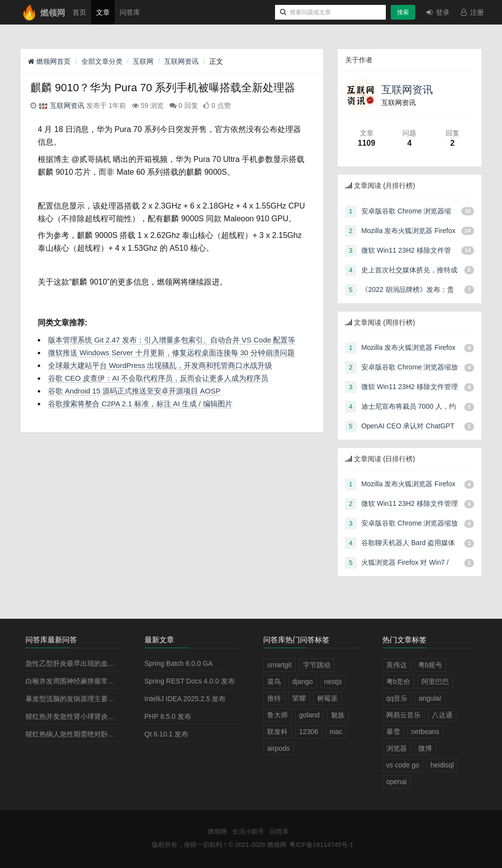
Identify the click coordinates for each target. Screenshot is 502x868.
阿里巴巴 (435, 682)
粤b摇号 (430, 665)
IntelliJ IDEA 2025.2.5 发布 (185, 699)
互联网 (143, 61)
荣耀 (299, 698)
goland (309, 715)
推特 (274, 698)
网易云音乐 (403, 715)
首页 (79, 12)
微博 (425, 748)
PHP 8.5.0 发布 (168, 716)
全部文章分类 (102, 61)
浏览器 (397, 748)
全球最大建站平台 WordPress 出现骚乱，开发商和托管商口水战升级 (160, 365)
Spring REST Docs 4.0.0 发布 (190, 681)
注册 (472, 12)
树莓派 (327, 698)
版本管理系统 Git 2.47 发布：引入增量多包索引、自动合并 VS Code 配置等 (172, 340)
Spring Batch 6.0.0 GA (179, 663)
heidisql (442, 765)
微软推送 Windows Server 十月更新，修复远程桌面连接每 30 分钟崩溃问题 (171, 353)
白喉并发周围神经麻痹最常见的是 (77, 681)
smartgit (279, 665)
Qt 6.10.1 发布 (166, 734)
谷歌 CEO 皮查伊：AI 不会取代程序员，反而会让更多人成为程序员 (158, 378)
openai (397, 782)
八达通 (442, 715)
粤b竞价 (399, 682)
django (302, 682)
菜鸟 (274, 682)
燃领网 (217, 831)
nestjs (333, 682)
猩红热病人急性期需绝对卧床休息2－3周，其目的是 (105, 734)
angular (430, 698)
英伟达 (397, 665)
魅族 (338, 715)
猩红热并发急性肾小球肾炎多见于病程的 (87, 716)
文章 (103, 12)
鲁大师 (277, 715)
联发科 (277, 732)
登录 (437, 12)
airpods (278, 748)
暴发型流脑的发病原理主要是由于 (77, 699)
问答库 (130, 12)
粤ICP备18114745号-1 (321, 845)
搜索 (403, 12)
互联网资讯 (181, 61)
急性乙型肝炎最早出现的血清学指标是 (84, 663)
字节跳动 (317, 665)
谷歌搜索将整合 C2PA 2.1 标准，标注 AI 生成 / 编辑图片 (140, 404)
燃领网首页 (49, 61)
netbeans (426, 732)
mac (336, 732)
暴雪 (393, 732)
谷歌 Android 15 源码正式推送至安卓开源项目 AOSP (134, 391)
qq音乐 (397, 698)
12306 (309, 732)
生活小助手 (248, 831)
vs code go (403, 765)
